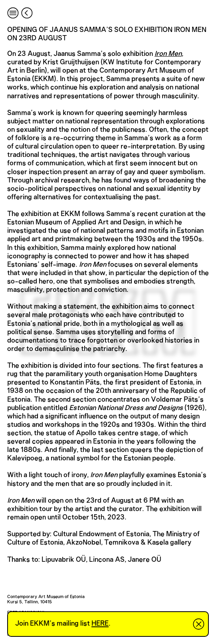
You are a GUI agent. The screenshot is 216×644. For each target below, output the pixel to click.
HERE (100, 624)
